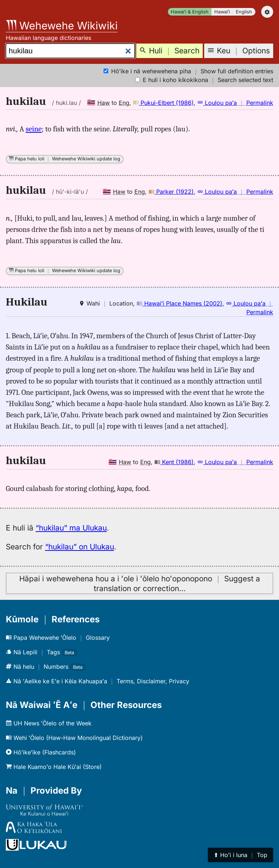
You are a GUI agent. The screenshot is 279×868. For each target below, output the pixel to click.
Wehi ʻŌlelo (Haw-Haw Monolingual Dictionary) (74, 738)
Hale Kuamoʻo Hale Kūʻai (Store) (54, 767)
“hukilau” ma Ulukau (71, 528)
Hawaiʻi (222, 12)
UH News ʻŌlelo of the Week (49, 723)
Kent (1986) (174, 462)
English (244, 12)
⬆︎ (240, 855)
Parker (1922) (171, 192)
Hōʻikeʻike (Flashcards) (41, 752)
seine (34, 129)
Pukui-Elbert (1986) (163, 103)
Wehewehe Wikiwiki (62, 26)
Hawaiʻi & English (190, 12)
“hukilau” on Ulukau (80, 547)
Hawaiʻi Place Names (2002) (179, 303)
